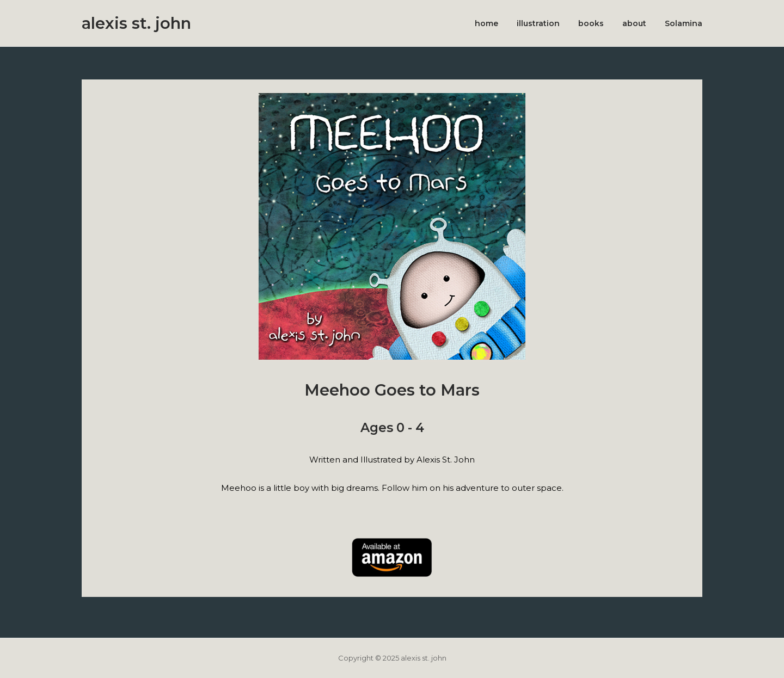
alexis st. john (136, 23)
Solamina (684, 23)
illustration (538, 23)
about (634, 23)
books (591, 23)
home (486, 23)
